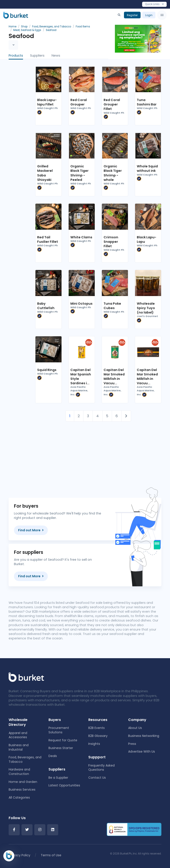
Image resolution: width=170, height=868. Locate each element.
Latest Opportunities (64, 785)
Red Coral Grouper (79, 102)
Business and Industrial (19, 747)
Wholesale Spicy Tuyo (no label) (146, 308)
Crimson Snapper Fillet (111, 242)
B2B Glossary (98, 736)
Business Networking (144, 736)
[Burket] (16, 15)
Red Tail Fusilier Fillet (48, 239)
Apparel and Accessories (18, 735)
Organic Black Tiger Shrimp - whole (113, 173)
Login (149, 15)
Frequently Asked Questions (101, 768)
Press (132, 744)
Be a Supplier (58, 778)
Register (132, 15)
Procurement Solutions (59, 730)
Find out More (31, 530)
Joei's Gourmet (147, 319)
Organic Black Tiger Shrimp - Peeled (79, 173)
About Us (135, 728)
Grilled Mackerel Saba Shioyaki (45, 173)
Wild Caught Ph (47, 111)
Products (16, 55)
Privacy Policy (20, 855)
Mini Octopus (81, 304)
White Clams (81, 237)
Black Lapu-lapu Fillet (47, 102)
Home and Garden (23, 782)
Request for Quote (63, 740)
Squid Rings (47, 370)
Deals (53, 756)
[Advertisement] (98, 453)
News (56, 55)
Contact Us (97, 778)
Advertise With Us (142, 751)
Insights (94, 744)
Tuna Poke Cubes (112, 306)
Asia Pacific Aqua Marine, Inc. (79, 391)
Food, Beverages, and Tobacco (25, 759)
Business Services (22, 790)
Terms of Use (51, 855)
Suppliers (37, 55)
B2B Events (97, 728)
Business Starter (61, 748)
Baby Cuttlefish (46, 306)
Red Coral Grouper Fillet (112, 104)
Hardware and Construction (19, 772)
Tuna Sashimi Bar (147, 102)
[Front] (26, 677)
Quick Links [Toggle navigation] (154, 4)
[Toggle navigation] (162, 15)
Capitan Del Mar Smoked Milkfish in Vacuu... (114, 377)
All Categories (19, 797)
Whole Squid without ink (147, 168)
